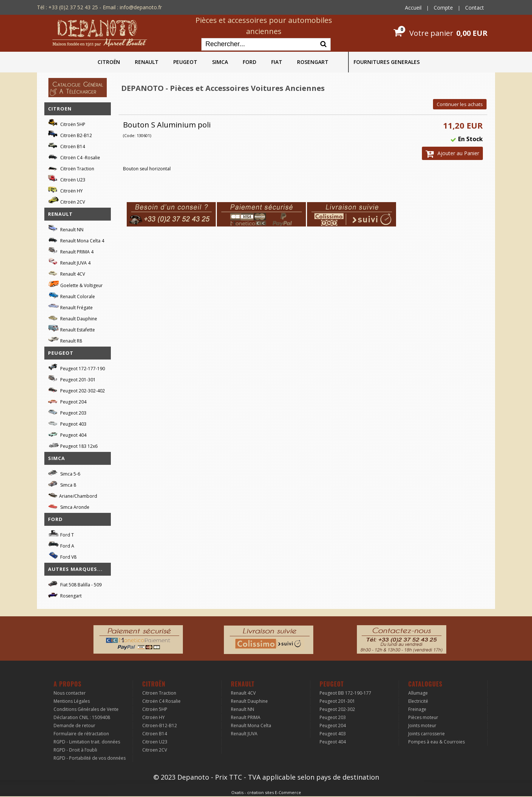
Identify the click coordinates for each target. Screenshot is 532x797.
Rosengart (65, 595)
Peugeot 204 (67, 401)
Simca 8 (62, 484)
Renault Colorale (71, 296)
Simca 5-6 (64, 473)
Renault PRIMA (246, 717)
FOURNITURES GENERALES (387, 62)
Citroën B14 (66, 145)
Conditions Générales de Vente (86, 709)
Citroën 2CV (66, 201)
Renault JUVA (244, 734)
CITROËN (109, 62)
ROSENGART (313, 62)
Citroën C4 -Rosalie (74, 156)
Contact (475, 8)
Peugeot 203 (67, 412)
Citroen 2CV (155, 750)
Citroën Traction (71, 168)
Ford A (61, 545)
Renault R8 (65, 340)
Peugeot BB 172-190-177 (345, 693)
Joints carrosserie (427, 734)
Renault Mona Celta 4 (76, 240)
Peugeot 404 (67, 434)
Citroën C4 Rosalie (161, 701)
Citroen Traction (159, 693)
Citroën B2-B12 (70, 134)
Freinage (417, 709)
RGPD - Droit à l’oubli (75, 750)
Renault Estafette (71, 329)
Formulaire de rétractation (81, 734)
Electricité (418, 701)
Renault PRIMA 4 (71, 251)
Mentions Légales (72, 701)
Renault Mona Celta (251, 726)
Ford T (61, 534)
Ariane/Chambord (73, 495)
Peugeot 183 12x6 (73, 445)
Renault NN (66, 229)
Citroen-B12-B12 (160, 726)
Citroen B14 (155, 734)
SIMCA (220, 62)
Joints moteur (422, 726)
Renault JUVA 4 (69, 262)
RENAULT (147, 62)
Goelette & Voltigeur (75, 284)
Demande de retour (74, 726)
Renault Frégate (70, 306)
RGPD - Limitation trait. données (87, 742)
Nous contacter (70, 693)
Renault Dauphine (73, 318)
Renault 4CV (66, 273)
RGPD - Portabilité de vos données (90, 758)
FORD (250, 62)
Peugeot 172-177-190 (76, 367)
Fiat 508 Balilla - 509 (75, 584)
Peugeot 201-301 (72, 379)
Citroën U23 (67, 179)
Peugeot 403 (67, 423)
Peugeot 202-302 (337, 709)
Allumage (418, 693)
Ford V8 (62, 556)
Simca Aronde (69, 506)
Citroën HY (65, 190)
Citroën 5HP (67, 123)
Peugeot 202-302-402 (76, 390)
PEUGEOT (185, 62)
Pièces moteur (423, 717)
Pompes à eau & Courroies (436, 742)
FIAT (277, 62)
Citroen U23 (155, 742)
